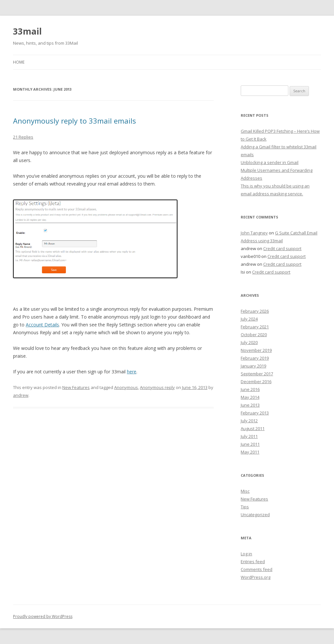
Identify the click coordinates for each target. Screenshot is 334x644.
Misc (245, 491)
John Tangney (254, 233)
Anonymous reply (157, 387)
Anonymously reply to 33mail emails (75, 121)
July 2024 (249, 319)
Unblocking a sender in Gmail (270, 162)
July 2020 (249, 342)
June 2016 (250, 389)
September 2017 (257, 374)
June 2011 (250, 444)
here (132, 372)
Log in (246, 554)
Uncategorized (255, 515)
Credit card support (282, 248)
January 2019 (253, 366)
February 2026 (255, 311)
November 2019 (256, 350)
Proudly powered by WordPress (43, 616)
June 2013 (250, 405)
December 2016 (256, 382)
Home (19, 62)
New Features (76, 387)
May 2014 (250, 397)
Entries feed (253, 562)
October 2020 (254, 335)
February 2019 (255, 358)
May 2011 (250, 452)
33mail (27, 31)
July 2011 (249, 436)
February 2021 (255, 327)
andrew (21, 395)
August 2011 (253, 428)
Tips (245, 507)
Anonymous (126, 387)
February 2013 (255, 413)
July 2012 (249, 421)
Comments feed (257, 569)
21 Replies (23, 137)
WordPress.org (256, 577)
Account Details (42, 325)
